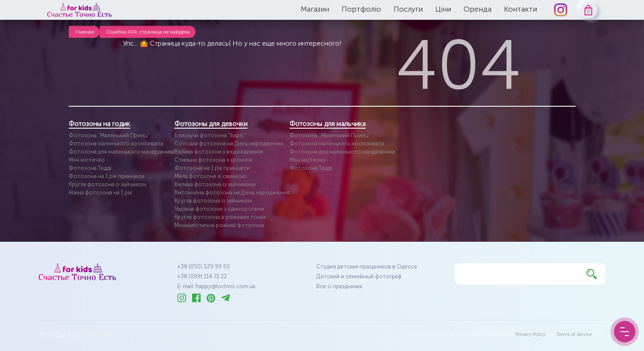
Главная (85, 32)
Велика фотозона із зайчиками (215, 184)
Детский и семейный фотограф (359, 276)
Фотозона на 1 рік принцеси (107, 176)
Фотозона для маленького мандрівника (122, 152)
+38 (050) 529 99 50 (204, 266)
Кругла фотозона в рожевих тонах (220, 217)
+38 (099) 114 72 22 (202, 276)
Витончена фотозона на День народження (232, 192)
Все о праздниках (339, 286)
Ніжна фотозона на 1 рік (100, 192)
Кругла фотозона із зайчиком (108, 184)
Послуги (408, 9)
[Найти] (592, 274)
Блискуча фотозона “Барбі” (211, 135)
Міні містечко (87, 160)
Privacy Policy (531, 334)
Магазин (315, 9)
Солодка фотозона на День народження (229, 143)
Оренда (478, 9)
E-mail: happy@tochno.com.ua (216, 286)
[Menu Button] (625, 332)
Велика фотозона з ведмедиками (219, 152)
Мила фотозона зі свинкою (211, 176)
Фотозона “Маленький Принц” (109, 135)
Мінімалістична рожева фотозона (219, 225)
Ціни (443, 9)
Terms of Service (574, 334)
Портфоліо (361, 9)
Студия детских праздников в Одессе (367, 266)
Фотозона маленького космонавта (116, 143)
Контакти (520, 9)
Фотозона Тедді (90, 168)
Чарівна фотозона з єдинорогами (219, 209)
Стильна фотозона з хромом (214, 160)
